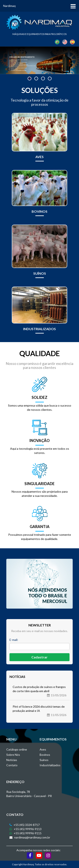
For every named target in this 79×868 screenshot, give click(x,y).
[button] (29, 79)
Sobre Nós (13, 755)
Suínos (44, 760)
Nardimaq (9, 6)
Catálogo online (17, 749)
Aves (43, 749)
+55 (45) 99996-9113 (25, 829)
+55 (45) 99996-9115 (25, 833)
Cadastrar (39, 657)
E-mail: (14, 640)
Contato (12, 765)
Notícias (12, 760)
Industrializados (50, 765)
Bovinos (45, 755)
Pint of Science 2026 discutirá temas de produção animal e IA (39, 711)
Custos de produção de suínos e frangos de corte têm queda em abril (39, 691)
